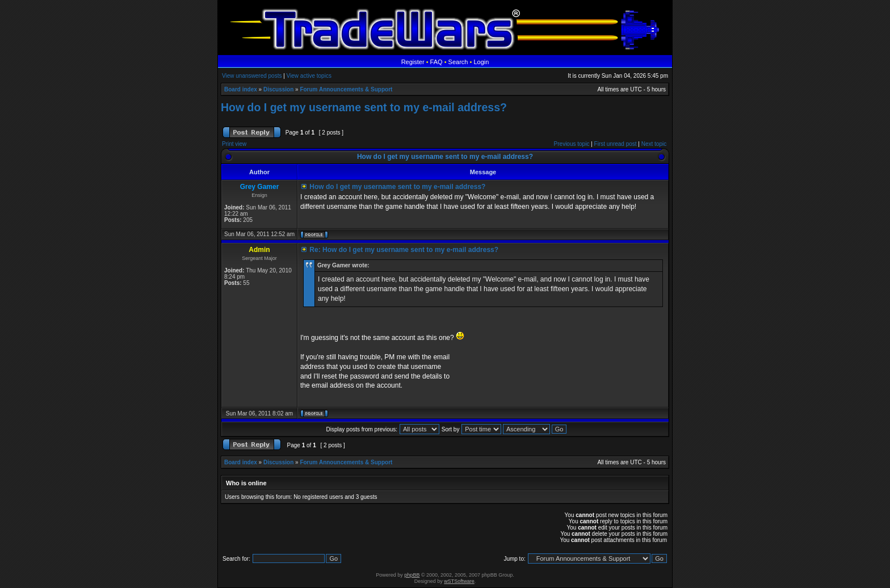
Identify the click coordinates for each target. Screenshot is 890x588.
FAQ (436, 62)
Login (481, 62)
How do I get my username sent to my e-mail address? (364, 107)
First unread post (616, 144)
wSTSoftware (459, 581)
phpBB (412, 575)
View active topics (309, 76)
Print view (234, 144)
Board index (241, 89)
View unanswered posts (252, 76)
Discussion (278, 89)
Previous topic (572, 144)
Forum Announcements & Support (346, 89)
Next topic (654, 144)
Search (458, 62)
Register (413, 62)
